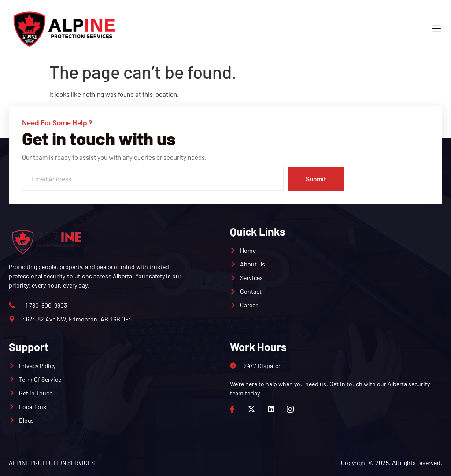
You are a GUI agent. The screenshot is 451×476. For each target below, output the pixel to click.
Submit (316, 179)
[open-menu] (434, 29)
